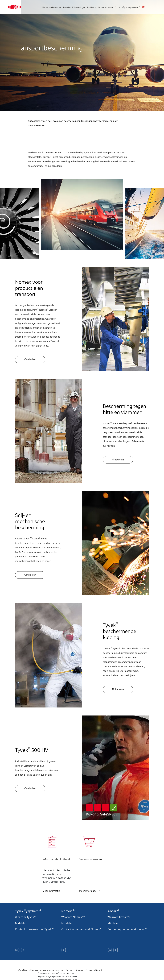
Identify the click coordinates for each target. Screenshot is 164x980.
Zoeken (128, 8)
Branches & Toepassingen (74, 8)
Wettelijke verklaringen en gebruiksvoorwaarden (40, 970)
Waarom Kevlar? (119, 917)
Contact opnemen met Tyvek (34, 929)
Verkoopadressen (105, 8)
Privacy (69, 970)
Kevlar (113, 911)
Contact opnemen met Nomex (81, 929)
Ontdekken (30, 360)
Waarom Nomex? (73, 917)
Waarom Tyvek (25, 917)
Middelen (91, 8)
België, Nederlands (146, 7)
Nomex (68, 911)
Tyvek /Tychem (28, 911)
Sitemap (80, 970)
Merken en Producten (52, 8)
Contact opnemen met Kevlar (127, 929)
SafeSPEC (135, 8)
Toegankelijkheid (94, 970)
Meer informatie (53, 891)
